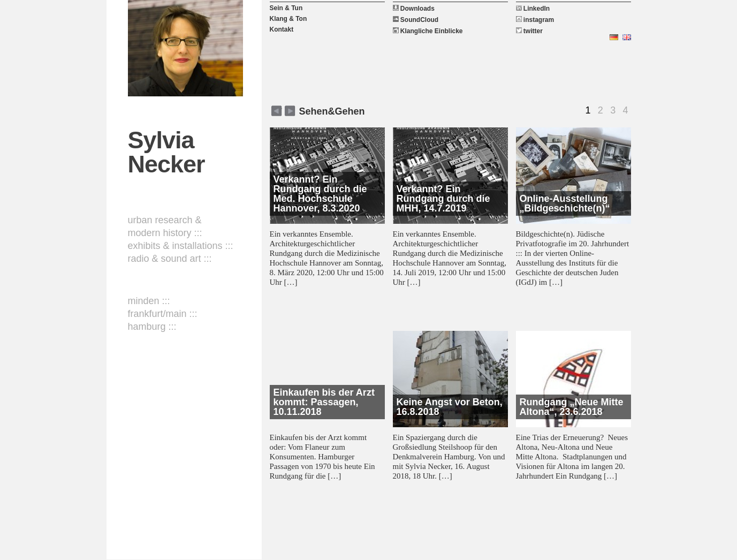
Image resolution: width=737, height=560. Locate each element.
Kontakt (282, 29)
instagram (535, 20)
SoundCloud (416, 20)
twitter (529, 31)
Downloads (414, 9)
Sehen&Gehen (332, 111)
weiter (276, 111)
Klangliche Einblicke (428, 31)
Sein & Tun (286, 8)
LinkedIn (533, 9)
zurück (290, 111)
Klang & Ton (288, 19)
